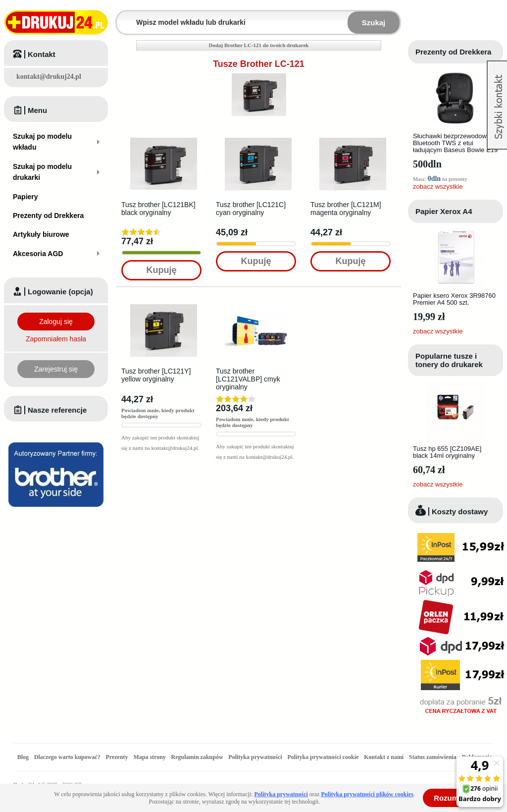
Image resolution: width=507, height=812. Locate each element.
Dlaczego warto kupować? (67, 757)
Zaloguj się (56, 322)
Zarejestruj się (56, 369)
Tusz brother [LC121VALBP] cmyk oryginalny (248, 379)
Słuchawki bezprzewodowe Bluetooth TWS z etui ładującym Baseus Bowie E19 (455, 143)
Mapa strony (149, 757)
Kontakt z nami (384, 757)
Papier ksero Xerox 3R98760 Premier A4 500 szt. (454, 299)
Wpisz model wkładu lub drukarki (123, 17)
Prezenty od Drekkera (453, 52)
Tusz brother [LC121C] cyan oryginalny (251, 209)
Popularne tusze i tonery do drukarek (449, 360)
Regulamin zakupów (197, 757)
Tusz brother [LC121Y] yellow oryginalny (156, 375)
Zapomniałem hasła (56, 339)
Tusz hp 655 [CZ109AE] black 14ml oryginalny (447, 452)
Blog (23, 757)
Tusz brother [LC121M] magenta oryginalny (346, 209)
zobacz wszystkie (438, 187)
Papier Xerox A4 (444, 211)
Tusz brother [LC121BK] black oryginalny (158, 209)
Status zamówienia (433, 757)
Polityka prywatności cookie (323, 757)
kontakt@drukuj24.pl (49, 77)
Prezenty (117, 757)
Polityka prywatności (255, 757)
